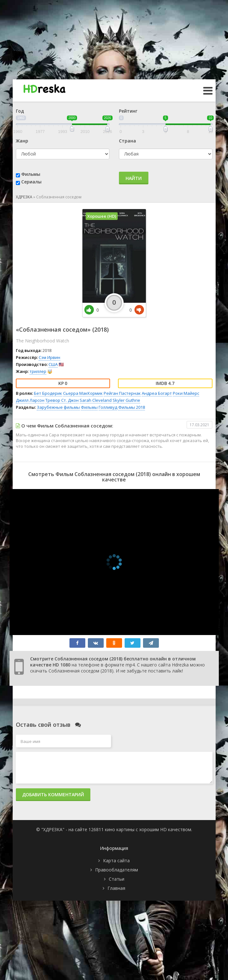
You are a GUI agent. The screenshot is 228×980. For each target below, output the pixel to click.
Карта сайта (116, 861)
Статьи (117, 879)
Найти (134, 178)
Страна (127, 141)
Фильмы (31, 174)
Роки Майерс (186, 393)
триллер (38, 371)
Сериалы (31, 182)
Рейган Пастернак (122, 393)
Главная (116, 888)
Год (20, 111)
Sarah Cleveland (96, 400)
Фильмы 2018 (132, 407)
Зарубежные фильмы (58, 407)
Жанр (22, 141)
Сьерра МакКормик (83, 393)
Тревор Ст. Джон (62, 400)
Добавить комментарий (53, 795)
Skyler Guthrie (126, 400)
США (53, 364)
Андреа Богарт (157, 393)
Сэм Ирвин (49, 357)
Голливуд (108, 407)
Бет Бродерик (48, 393)
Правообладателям (117, 870)
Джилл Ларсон (30, 400)
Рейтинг (128, 111)
